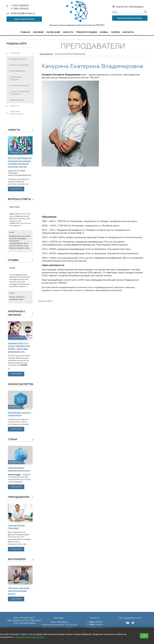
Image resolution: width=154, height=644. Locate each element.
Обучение (38, 32)
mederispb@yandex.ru (23, 13)
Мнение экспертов (20, 384)
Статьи (12, 440)
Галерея (115, 32)
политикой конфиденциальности (30, 637)
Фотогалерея (17, 559)
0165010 (20, 9)
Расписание (53, 32)
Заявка (104, 32)
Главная (25, 32)
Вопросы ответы (19, 199)
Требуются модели (86, 32)
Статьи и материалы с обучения (20, 93)
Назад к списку (45, 301)
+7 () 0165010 (95, 625)
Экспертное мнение (20, 86)
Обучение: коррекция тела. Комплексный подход (19, 591)
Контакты (128, 32)
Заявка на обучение (20, 65)
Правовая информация (16, 113)
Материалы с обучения (16, 78)
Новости (68, 32)
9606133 (20, 6)
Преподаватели (18, 71)
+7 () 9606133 (95, 622)
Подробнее (16, 189)
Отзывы (13, 260)
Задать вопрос (17, 100)
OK (144, 636)
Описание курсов (18, 59)
